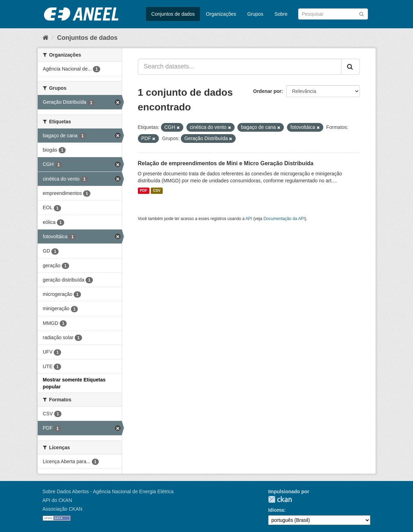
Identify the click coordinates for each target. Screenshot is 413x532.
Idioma (276, 510)
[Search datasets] (333, 14)
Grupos (255, 14)
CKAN (280, 499)
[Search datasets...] (240, 67)
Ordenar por (267, 91)
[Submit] (362, 13)
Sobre (281, 14)
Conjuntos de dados (173, 14)
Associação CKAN (62, 509)
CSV (157, 191)
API (249, 219)
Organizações (221, 14)
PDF (144, 191)
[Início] (46, 38)
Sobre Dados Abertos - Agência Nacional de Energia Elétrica (108, 491)
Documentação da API (284, 219)
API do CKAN (57, 500)
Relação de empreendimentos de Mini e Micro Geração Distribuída (226, 163)
